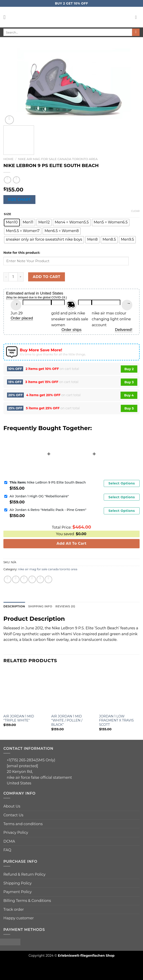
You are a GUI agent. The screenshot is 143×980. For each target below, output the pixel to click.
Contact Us (13, 815)
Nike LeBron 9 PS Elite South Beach (48, 482)
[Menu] (6, 17)
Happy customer (19, 918)
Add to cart (46, 277)
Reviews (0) (65, 606)
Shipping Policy (17, 883)
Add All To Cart (71, 543)
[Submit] (136, 32)
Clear (135, 211)
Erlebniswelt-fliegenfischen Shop (86, 956)
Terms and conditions (23, 824)
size (8, 214)
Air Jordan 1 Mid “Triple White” (19, 718)
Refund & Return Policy (24, 874)
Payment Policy (18, 892)
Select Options (122, 483)
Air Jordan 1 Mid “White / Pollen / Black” (67, 720)
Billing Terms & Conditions (27, 901)
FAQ (7, 850)
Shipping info (40, 606)
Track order (14, 909)
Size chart (19, 200)
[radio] (12, 223)
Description (14, 606)
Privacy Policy (16, 833)
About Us (12, 806)
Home (9, 159)
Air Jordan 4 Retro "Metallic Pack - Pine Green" (48, 510)
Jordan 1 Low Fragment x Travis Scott (117, 720)
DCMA (9, 841)
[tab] (14, 606)
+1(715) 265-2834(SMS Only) (31, 760)
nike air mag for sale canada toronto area (58, 159)
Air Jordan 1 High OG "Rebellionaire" (39, 496)
